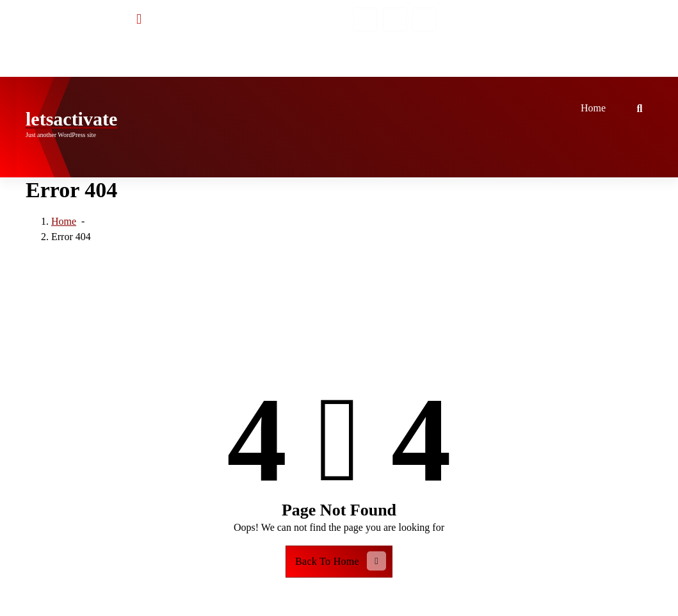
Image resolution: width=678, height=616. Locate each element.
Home (593, 108)
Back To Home (341, 561)
